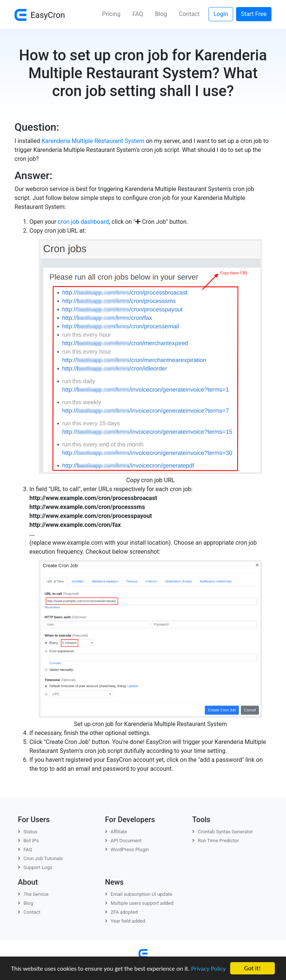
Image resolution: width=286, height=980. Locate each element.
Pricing (111, 14)
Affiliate (116, 832)
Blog (161, 14)
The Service (33, 894)
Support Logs (35, 867)
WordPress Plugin (127, 849)
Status (28, 832)
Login (221, 14)
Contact (189, 14)
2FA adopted (121, 912)
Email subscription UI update (139, 894)
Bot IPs (28, 841)
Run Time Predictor (215, 841)
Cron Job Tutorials (40, 858)
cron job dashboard (83, 222)
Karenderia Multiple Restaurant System (93, 141)
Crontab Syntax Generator (223, 832)
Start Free (254, 14)
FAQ (138, 14)
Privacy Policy (208, 969)
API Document (123, 841)
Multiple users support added (139, 903)
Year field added (125, 921)
